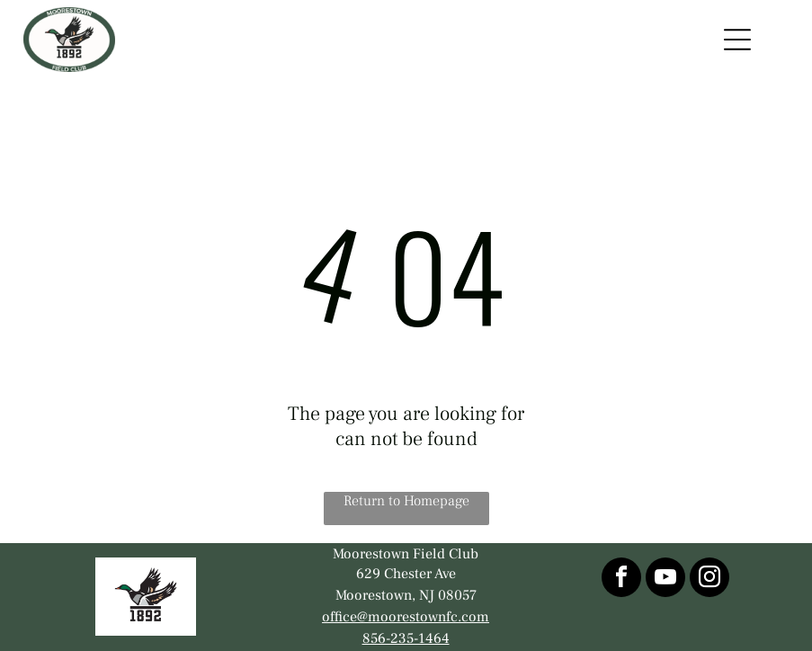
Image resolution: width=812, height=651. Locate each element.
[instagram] (709, 580)
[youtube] (665, 580)
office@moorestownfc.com (406, 617)
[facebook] (621, 580)
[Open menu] (737, 40)
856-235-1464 (406, 638)
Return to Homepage (406, 501)
